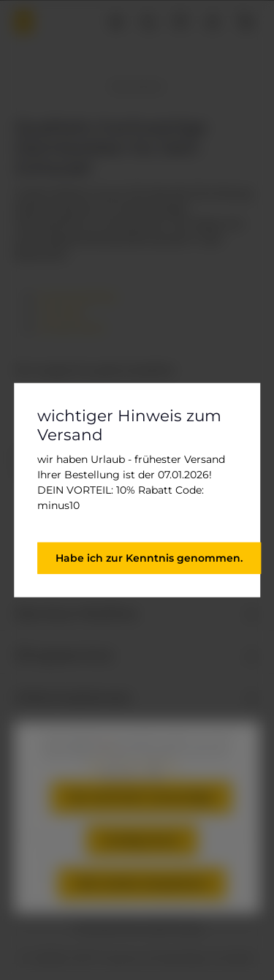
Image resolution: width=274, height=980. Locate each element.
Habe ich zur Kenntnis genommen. (149, 557)
